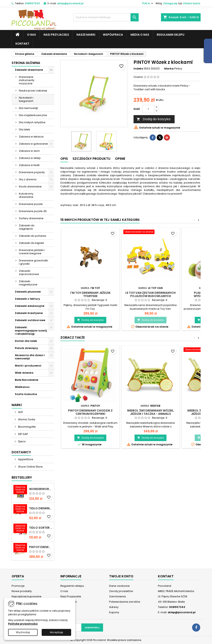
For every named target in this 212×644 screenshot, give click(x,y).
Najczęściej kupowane (27, 596)
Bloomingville (27, 427)
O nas (32, 35)
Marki (17, 405)
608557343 (32, 3)
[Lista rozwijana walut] (148, 3)
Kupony (114, 612)
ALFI (20, 412)
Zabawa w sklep (30, 158)
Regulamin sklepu (171, 35)
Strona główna (26, 63)
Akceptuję (56, 632)
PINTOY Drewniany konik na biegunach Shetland (41, 547)
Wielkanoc (22, 387)
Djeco (22, 441)
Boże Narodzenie (27, 380)
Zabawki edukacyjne (30, 306)
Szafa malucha (26, 394)
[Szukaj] (106, 17)
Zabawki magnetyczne (28, 283)
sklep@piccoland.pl (70, 3)
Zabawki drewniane (29, 70)
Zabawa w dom (29, 151)
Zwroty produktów (121, 591)
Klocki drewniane (30, 187)
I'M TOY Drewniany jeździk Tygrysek (90, 294)
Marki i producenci (28, 366)
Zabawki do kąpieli (31, 243)
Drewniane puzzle (31, 204)
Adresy (114, 607)
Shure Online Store (30, 467)
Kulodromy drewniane (26, 195)
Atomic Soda (26, 419)
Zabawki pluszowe (28, 292)
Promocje (18, 586)
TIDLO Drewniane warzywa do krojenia (41, 508)
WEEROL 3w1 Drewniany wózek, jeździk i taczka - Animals (151, 412)
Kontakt (22, 44)
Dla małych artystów (32, 122)
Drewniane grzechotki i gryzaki (33, 262)
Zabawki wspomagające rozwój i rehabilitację (31, 331)
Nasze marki (86, 35)
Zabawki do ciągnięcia (27, 227)
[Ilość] (148, 109)
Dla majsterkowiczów (33, 115)
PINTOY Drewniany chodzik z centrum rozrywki (90, 412)
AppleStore (25, 459)
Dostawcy (21, 452)
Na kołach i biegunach (26, 99)
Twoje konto (121, 576)
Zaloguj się (170, 3)
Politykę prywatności (23, 624)
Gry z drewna (28, 179)
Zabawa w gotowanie (33, 144)
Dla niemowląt (28, 108)
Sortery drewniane (31, 218)
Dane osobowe (119, 586)
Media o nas (140, 35)
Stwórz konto (192, 3)
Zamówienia (117, 596)
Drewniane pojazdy (32, 172)
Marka (169, 69)
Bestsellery (22, 477)
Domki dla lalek (26, 341)
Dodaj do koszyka (153, 119)
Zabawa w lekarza (31, 137)
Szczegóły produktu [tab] (91, 159)
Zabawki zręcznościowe (29, 272)
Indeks (138, 69)
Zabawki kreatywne (29, 313)
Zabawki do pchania (33, 236)
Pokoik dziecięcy (26, 348)
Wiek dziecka (24, 373)
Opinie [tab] (120, 159)
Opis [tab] (64, 159)
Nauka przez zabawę (33, 91)
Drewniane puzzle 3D (33, 211)
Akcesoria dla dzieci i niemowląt (30, 357)
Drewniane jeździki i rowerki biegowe (32, 252)
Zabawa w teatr (29, 165)
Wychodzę (23, 632)
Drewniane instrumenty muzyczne (27, 80)
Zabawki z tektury (27, 299)
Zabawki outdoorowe (30, 320)
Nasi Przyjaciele (56, 35)
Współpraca (113, 35)
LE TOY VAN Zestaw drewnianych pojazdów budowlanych (151, 294)
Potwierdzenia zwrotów (125, 602)
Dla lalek (24, 129)
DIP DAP (23, 434)
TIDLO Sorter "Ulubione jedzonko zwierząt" (41, 528)
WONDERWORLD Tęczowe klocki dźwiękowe (41, 489)
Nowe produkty (22, 591)
